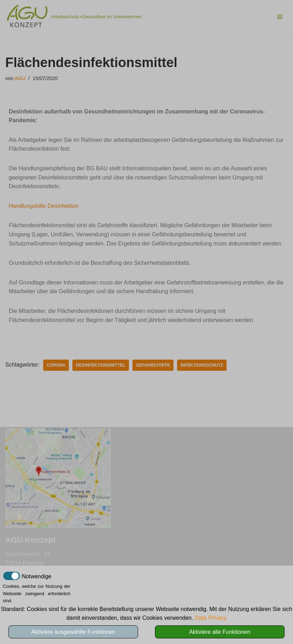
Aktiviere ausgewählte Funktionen (73, 632)
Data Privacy (211, 618)
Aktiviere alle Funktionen (220, 632)
